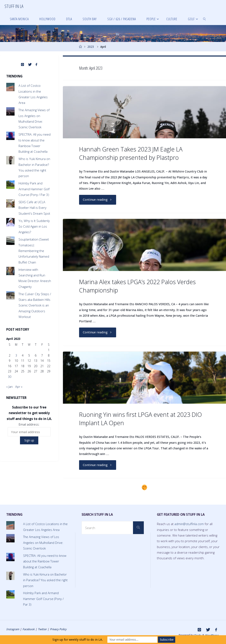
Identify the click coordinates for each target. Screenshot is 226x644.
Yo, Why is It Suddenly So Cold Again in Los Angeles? (34, 226)
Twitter (42, 629)
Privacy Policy (59, 629)
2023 (91, 47)
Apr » (19, 387)
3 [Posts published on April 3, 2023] (16, 355)
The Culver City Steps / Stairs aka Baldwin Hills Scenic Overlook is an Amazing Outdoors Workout (35, 305)
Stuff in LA (14, 6)
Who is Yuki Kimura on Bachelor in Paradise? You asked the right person (46, 580)
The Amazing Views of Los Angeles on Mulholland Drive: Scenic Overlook (44, 543)
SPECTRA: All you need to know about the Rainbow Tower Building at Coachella (45, 561)
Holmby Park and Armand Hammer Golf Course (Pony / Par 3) (34, 189)
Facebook (29, 629)
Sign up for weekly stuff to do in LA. (78, 640)
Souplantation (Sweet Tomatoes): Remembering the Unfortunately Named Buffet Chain (34, 251)
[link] (205, 19)
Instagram (13, 629)
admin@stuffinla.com (189, 524)
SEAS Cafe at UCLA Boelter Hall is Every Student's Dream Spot (34, 208)
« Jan (9, 387)
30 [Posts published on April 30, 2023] (10, 377)
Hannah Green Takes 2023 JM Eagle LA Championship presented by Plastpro (131, 153)
